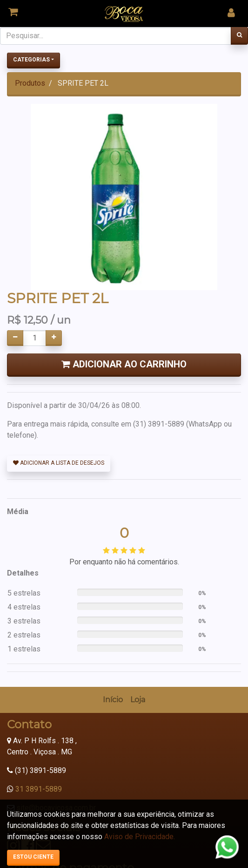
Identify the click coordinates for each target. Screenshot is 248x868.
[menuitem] (113, 700)
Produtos (30, 83)
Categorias (31, 60)
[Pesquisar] (239, 36)
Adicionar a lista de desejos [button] (59, 463)
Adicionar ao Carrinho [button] (124, 364)
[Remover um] (15, 338)
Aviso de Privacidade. (140, 837)
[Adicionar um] (54, 338)
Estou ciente (33, 857)
